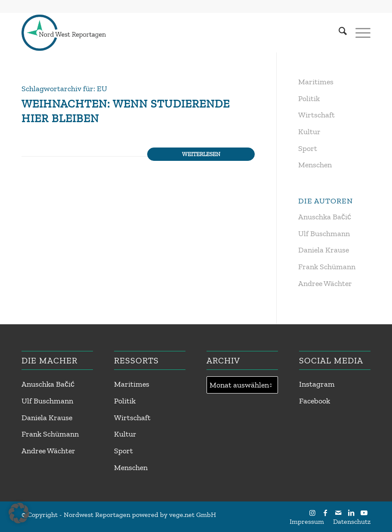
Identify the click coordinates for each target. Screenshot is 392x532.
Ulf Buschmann (324, 234)
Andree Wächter (325, 283)
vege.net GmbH (193, 515)
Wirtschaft (316, 115)
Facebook (315, 401)
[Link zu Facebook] (325, 513)
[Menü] (359, 33)
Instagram (317, 384)
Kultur (309, 132)
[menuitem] (338, 33)
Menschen (315, 165)
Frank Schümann (327, 267)
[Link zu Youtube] (364, 513)
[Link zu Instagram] (312, 513)
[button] (19, 513)
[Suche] (338, 33)
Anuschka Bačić (325, 217)
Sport (308, 148)
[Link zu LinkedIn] (351, 513)
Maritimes (316, 82)
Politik (309, 98)
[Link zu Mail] (338, 513)
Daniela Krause (324, 250)
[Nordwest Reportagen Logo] (64, 33)
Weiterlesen (201, 154)
